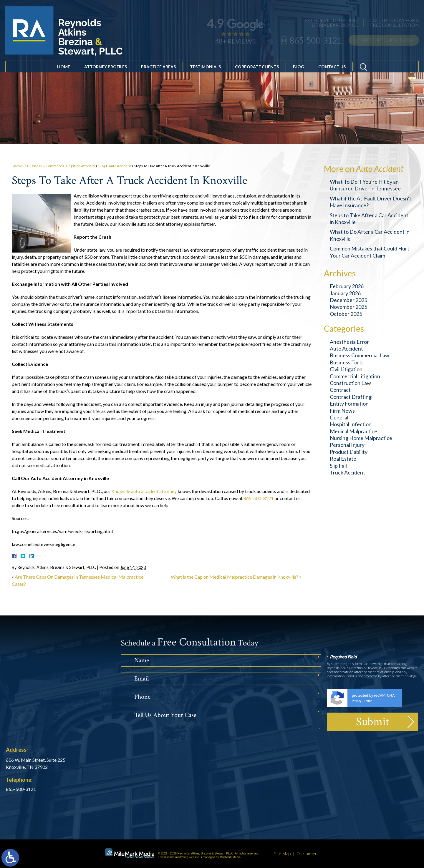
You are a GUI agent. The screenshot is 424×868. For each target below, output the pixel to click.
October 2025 (346, 314)
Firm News (342, 411)
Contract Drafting (351, 397)
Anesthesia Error (349, 342)
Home (64, 69)
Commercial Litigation (355, 376)
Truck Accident (347, 472)
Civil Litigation (346, 369)
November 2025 (348, 307)
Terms (368, 701)
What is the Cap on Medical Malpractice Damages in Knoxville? (235, 577)
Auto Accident (120, 166)
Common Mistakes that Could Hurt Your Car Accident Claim (370, 252)
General (339, 417)
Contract (340, 390)
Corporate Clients (257, 69)
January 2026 (345, 293)
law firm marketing (176, 857)
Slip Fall (338, 466)
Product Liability (349, 452)
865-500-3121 (259, 498)
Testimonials (205, 69)
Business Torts (347, 362)
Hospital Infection (351, 424)
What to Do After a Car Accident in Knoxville (370, 235)
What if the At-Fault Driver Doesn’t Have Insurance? (371, 202)
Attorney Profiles (106, 69)
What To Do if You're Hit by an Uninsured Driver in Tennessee (365, 185)
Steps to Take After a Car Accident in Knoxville (369, 219)
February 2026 (347, 286)
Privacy (357, 701)
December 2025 (348, 300)
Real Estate (343, 459)
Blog (299, 69)
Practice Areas (158, 69)
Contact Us (332, 69)
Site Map (283, 854)
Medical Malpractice (353, 431)
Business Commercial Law (360, 355)
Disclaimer (307, 854)
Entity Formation (349, 404)
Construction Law (350, 383)
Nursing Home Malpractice (361, 438)
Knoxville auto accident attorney (144, 491)
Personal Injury (347, 445)
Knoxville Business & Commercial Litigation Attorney (53, 166)
